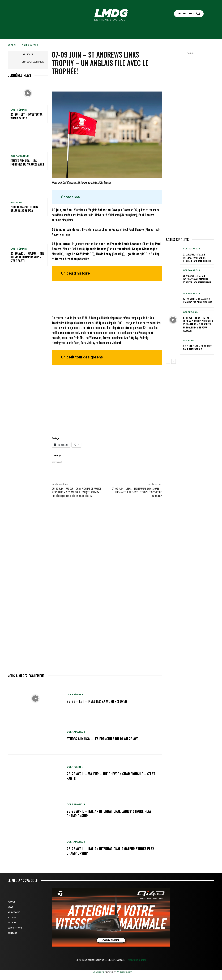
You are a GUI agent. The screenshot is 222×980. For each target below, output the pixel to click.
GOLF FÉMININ (19, 110)
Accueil (12, 45)
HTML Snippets (97, 972)
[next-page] (174, 361)
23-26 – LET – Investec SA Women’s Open (26, 116)
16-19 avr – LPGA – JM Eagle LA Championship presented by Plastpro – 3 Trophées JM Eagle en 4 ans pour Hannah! (198, 324)
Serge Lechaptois (35, 61)
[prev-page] (168, 361)
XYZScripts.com (125, 972)
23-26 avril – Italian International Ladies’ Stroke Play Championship (109, 813)
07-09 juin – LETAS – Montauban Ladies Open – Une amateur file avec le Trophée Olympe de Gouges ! (137, 492)
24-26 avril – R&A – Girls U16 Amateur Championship (198, 301)
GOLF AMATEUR (30, 45)
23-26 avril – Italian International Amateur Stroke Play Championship (110, 851)
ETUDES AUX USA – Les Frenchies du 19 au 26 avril (27, 162)
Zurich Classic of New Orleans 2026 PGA (24, 209)
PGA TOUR (16, 203)
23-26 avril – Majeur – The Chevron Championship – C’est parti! (27, 257)
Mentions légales (137, 960)
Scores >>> (71, 197)
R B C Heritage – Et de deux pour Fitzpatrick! (197, 348)
